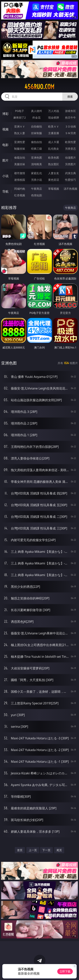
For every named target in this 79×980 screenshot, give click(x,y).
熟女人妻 (20, 133)
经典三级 (36, 149)
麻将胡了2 (20, 117)
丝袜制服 (36, 133)
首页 (20, 850)
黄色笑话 (54, 180)
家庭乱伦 (36, 173)
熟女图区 (54, 164)
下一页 (46, 850)
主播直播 (54, 133)
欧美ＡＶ (54, 126)
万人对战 (54, 111)
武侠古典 (70, 173)
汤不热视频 (70, 189)
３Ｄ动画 (70, 126)
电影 (5, 145)
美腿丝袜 (20, 164)
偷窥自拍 (20, 158)
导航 (5, 191)
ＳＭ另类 (70, 133)
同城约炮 (20, 189)
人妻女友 (54, 173)
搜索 (70, 97)
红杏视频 (20, 195)
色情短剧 (36, 195)
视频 (5, 129)
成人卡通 (54, 142)
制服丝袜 (20, 149)
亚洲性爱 (20, 142)
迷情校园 (20, 180)
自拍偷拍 (36, 126)
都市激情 (20, 173)
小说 (5, 176)
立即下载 (65, 971)
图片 (5, 160)
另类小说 (36, 180)
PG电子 (20, 111)
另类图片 (70, 164)
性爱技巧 (70, 180)
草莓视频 (54, 189)
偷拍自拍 (36, 142)
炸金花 (36, 117)
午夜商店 (36, 189)
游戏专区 (70, 111)
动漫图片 (70, 158)
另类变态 (70, 149)
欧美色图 (54, 158)
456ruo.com (39, 87)
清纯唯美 (36, 164)
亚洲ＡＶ (20, 126)
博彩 (5, 114)
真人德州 (36, 111)
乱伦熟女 (54, 149)
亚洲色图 (36, 158)
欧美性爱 (70, 142)
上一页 (33, 850)
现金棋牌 (54, 117)
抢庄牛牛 (70, 117)
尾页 (59, 850)
